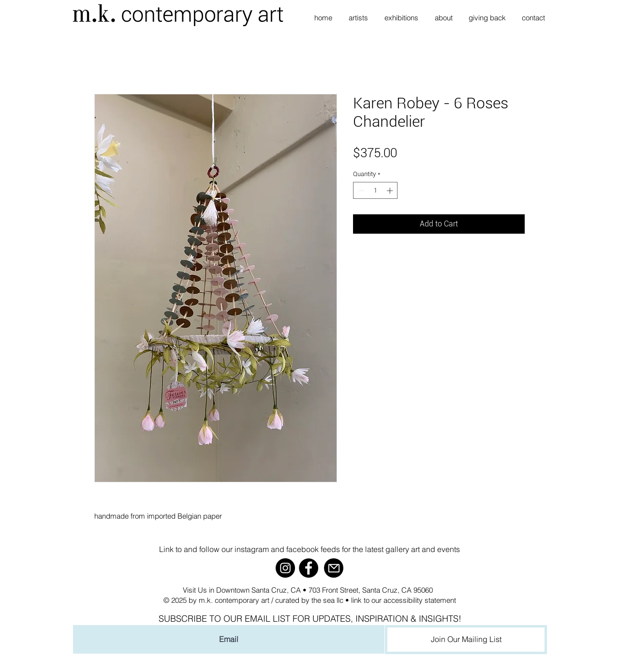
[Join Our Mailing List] (466, 640)
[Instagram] (285, 568)
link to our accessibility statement (404, 600)
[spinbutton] (376, 191)
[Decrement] (360, 191)
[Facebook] (309, 568)
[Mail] (334, 568)
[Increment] (391, 191)
